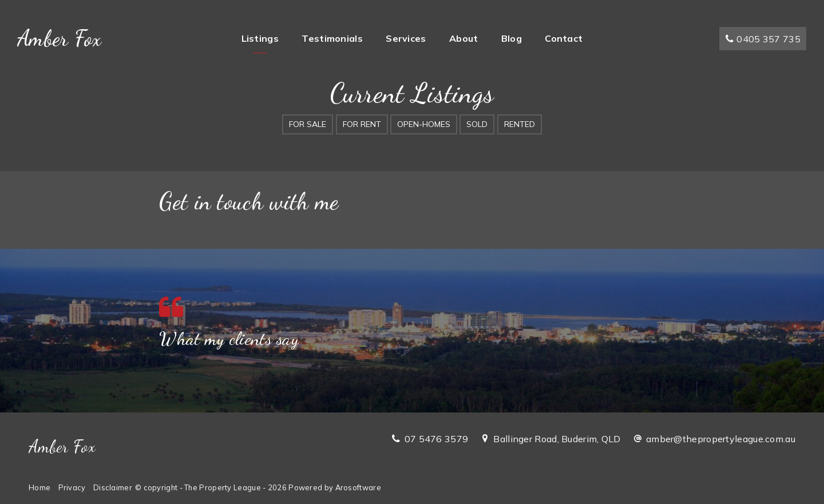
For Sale (308, 124)
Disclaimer (113, 487)
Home (39, 487)
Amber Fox (60, 38)
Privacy (72, 487)
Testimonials (332, 38)
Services (406, 38)
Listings (260, 38)
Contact (564, 38)
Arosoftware (358, 487)
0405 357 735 (763, 39)
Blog (512, 38)
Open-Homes (424, 124)
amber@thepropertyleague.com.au (721, 439)
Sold (477, 124)
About (464, 38)
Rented (520, 124)
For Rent (362, 124)
